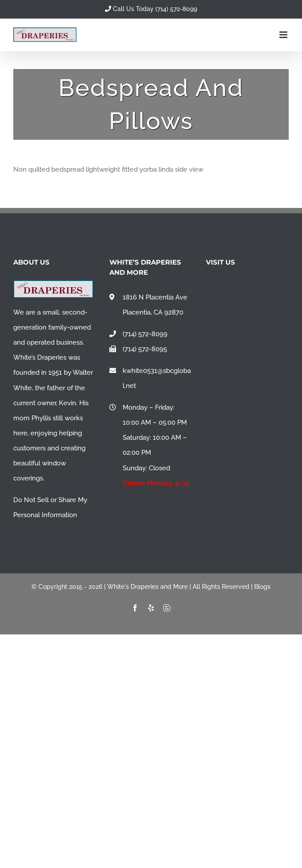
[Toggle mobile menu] (284, 35)
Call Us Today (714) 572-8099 (151, 9)
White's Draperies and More (147, 587)
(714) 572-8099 (145, 334)
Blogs (262, 587)
